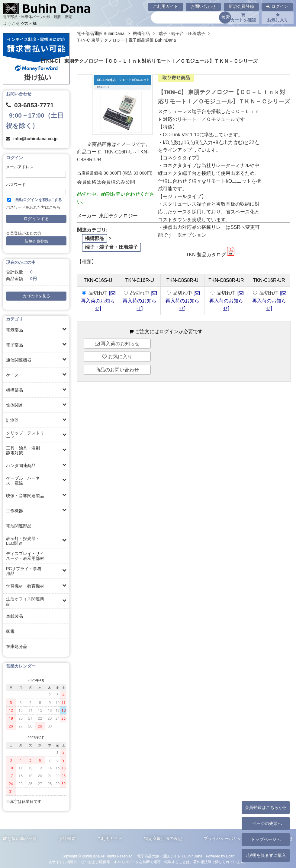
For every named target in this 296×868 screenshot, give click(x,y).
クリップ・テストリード (25, 435)
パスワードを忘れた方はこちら (33, 207)
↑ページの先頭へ (266, 823)
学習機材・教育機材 (25, 586)
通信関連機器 (19, 360)
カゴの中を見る (36, 296)
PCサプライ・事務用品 (24, 571)
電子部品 (14, 345)
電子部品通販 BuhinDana (101, 33)
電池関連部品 (19, 526)
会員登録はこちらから (266, 807)
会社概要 (67, 838)
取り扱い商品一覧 (20, 838)
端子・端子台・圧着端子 (182, 33)
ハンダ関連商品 (21, 466)
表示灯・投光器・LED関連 (23, 541)
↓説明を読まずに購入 (266, 855)
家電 (10, 631)
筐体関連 (14, 405)
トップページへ (266, 839)
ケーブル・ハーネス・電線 (23, 481)
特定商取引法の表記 (163, 838)
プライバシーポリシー (225, 838)
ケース (12, 375)
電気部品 (14, 330)
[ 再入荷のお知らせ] (98, 301)
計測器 (12, 420)
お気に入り (278, 17)
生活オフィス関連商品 (25, 601)
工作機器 (14, 511)
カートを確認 (243, 17)
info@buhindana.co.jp (35, 139)
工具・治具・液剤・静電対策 (25, 450)
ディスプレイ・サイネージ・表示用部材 (25, 556)
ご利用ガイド (166, 6)
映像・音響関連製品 (25, 496)
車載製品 (14, 616)
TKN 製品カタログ (211, 255)
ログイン (277, 6)
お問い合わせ (203, 6)
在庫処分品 (17, 646)
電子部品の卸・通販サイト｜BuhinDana (170, 856)
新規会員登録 (241, 6)
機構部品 (14, 390)
